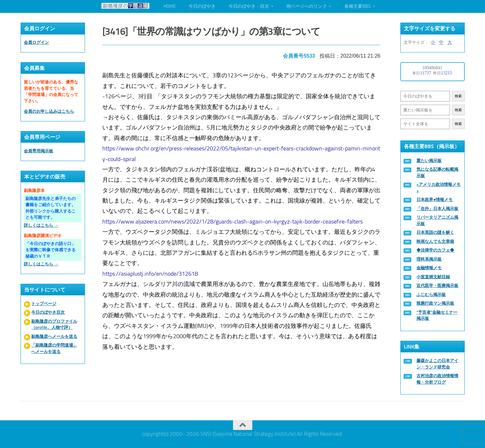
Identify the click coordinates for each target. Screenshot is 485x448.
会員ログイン (36, 42)
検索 (458, 96)
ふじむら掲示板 (431, 295)
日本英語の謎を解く (435, 232)
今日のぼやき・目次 (249, 6)
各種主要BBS (358, 6)
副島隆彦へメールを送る (54, 336)
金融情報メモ (429, 268)
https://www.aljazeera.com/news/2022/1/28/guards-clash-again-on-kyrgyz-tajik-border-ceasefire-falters (234, 219)
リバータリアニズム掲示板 (437, 220)
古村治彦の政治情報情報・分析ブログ (437, 379)
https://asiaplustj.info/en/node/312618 (151, 272)
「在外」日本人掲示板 (437, 209)
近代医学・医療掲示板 (437, 286)
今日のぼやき (202, 6)
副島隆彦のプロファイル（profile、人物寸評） (54, 324)
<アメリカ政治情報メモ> (438, 188)
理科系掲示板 (429, 259)
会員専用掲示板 (38, 151)
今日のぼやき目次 (48, 312)
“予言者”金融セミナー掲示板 (437, 315)
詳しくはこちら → (41, 225)
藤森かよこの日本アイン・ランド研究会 (437, 364)
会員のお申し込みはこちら (49, 111)
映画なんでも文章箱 (435, 241)
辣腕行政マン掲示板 (435, 303)
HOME (170, 6)
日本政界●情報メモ (434, 200)
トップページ (44, 304)
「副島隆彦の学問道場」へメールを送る (54, 348)
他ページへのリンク (307, 6)
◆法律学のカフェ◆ (435, 250)
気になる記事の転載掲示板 (437, 172)
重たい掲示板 (429, 161)
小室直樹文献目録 (433, 277)
